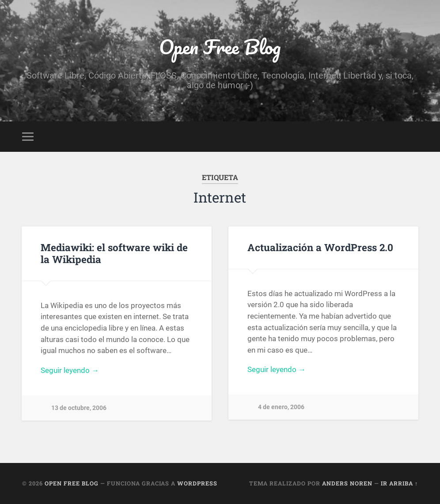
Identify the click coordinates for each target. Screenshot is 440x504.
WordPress (197, 483)
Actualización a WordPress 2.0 (320, 247)
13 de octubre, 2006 (79, 408)
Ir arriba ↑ (399, 483)
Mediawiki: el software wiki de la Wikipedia (114, 253)
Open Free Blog (220, 47)
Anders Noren (347, 483)
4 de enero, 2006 (281, 407)
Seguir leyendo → (70, 370)
